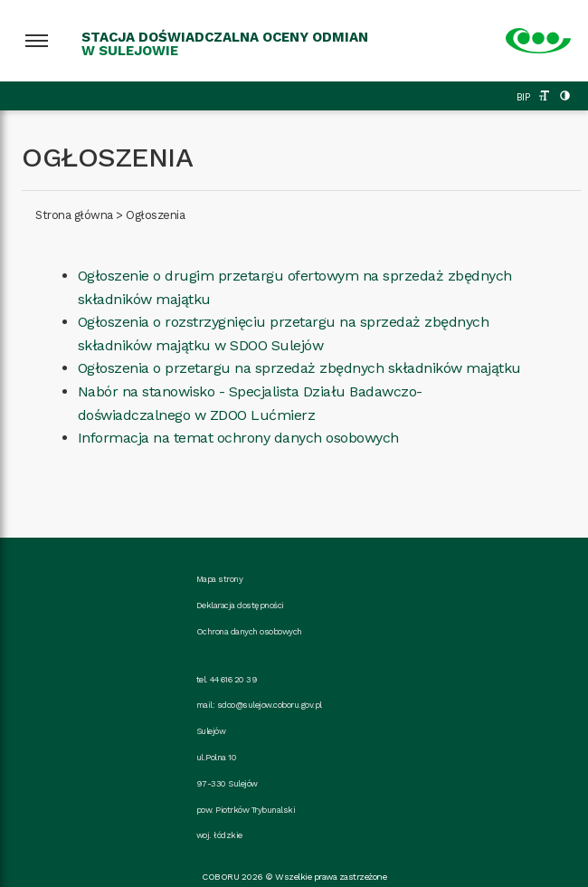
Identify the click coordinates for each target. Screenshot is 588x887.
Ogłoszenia (155, 215)
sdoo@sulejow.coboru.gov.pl (270, 705)
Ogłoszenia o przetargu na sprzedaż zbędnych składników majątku (299, 368)
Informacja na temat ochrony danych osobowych (238, 438)
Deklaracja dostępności (240, 605)
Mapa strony (220, 579)
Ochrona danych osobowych (249, 631)
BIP (523, 97)
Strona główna (74, 215)
